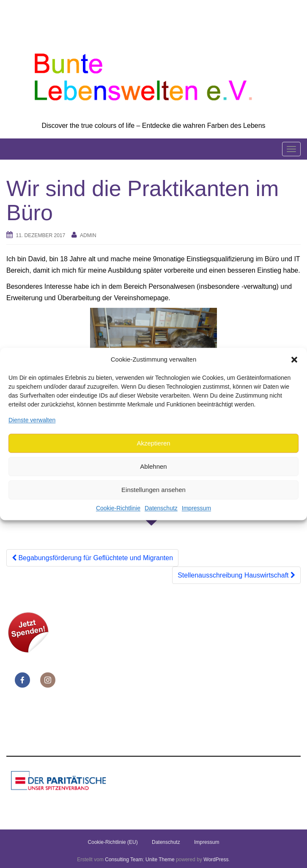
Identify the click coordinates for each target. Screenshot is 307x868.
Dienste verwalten (32, 420)
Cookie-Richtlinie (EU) (113, 842)
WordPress (216, 860)
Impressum (196, 509)
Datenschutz (161, 509)
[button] (294, 359)
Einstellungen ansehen (153, 490)
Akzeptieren (153, 443)
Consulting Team (124, 860)
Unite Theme (160, 860)
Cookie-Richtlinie (118, 509)
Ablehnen (153, 466)
